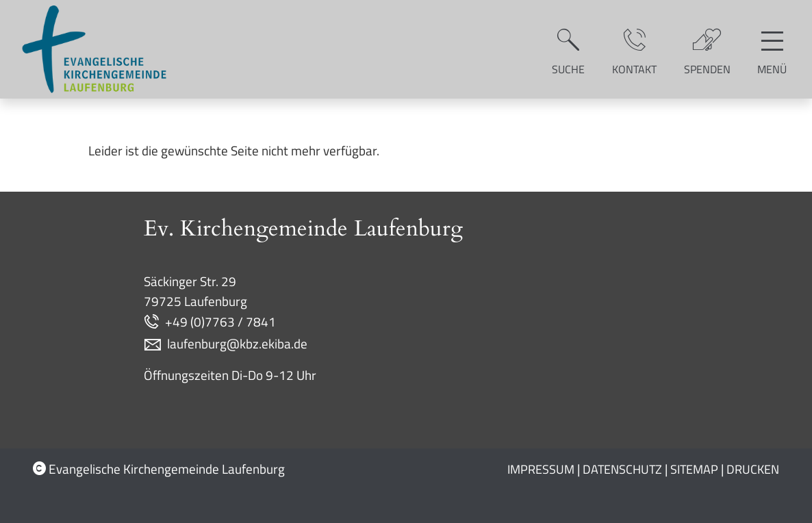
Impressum (541, 469)
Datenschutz (622, 469)
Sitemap (694, 469)
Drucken (753, 469)
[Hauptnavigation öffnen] (772, 49)
